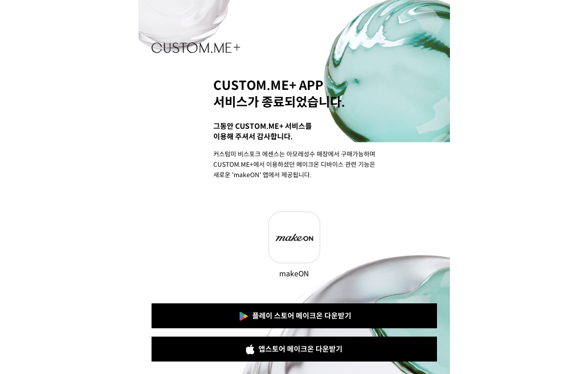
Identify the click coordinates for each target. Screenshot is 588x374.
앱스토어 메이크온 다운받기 (294, 349)
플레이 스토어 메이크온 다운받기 (294, 316)
